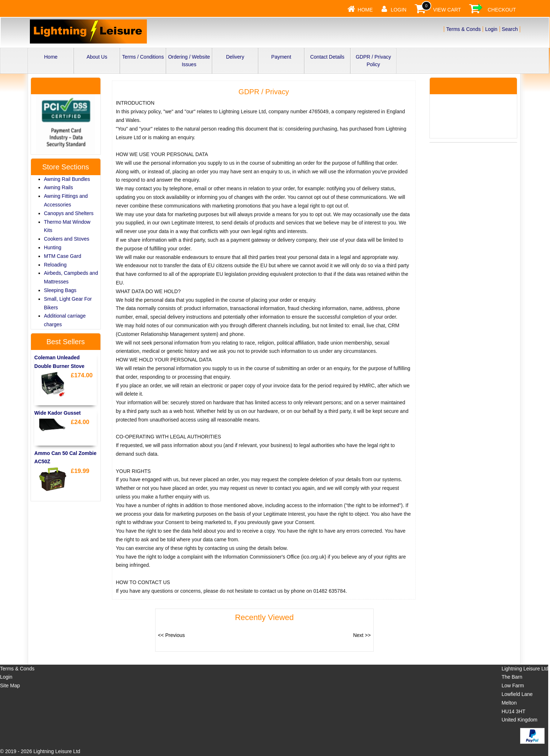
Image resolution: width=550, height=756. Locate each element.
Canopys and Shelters (69, 213)
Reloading (55, 265)
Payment (281, 57)
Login (399, 10)
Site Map (10, 686)
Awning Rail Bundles (67, 179)
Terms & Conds (464, 29)
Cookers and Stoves (67, 239)
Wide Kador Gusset (57, 413)
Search (510, 29)
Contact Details (327, 57)
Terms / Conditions (143, 57)
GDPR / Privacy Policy (373, 61)
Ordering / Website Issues (189, 61)
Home (365, 10)
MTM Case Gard (62, 256)
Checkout (502, 10)
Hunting (53, 247)
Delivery (235, 57)
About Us (97, 57)
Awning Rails (58, 187)
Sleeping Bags (60, 290)
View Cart (447, 10)
